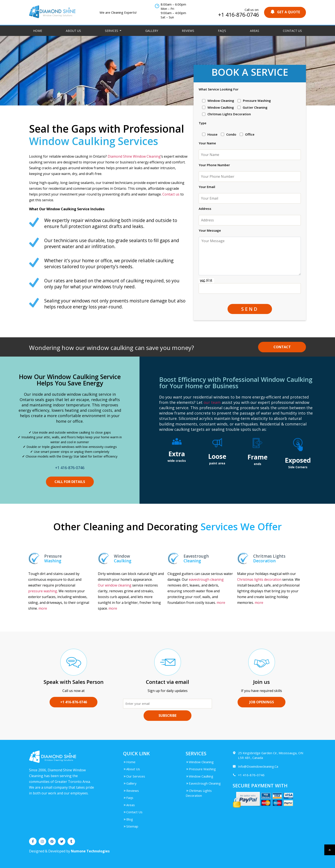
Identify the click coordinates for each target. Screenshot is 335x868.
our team (212, 402)
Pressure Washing (201, 769)
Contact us (171, 194)
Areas (255, 31)
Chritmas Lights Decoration (199, 793)
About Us (73, 31)
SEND (250, 309)
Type (203, 123)
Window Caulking (199, 776)
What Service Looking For (219, 89)
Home (38, 31)
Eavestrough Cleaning (203, 783)
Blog (128, 819)
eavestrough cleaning (206, 579)
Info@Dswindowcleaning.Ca (255, 767)
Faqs (128, 798)
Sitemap (131, 826)
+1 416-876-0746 (239, 15)
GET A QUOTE (285, 12)
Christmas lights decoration (259, 579)
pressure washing (43, 591)
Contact (282, 347)
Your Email (207, 187)
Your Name (207, 143)
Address (205, 209)
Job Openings (262, 702)
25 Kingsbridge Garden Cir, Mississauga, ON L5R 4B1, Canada (268, 755)
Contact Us (292, 31)
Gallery (152, 31)
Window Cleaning (200, 762)
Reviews (188, 31)
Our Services (134, 776)
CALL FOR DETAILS (70, 482)
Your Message (210, 230)
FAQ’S (222, 31)
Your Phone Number (214, 165)
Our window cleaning (115, 585)
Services (112, 31)
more (43, 608)
